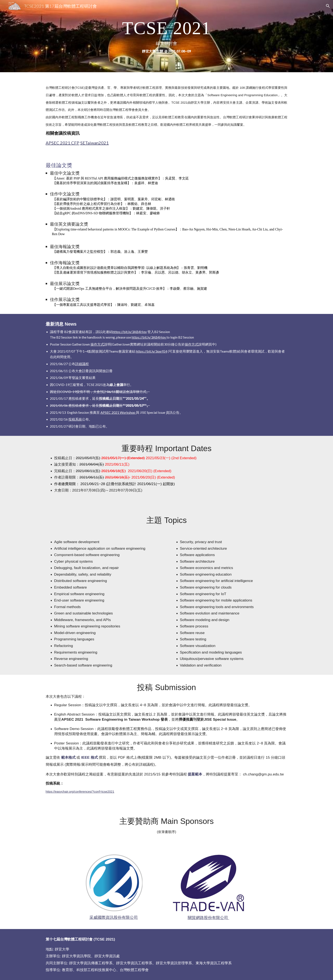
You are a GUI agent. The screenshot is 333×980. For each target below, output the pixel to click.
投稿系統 (75, 419)
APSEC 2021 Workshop (118, 412)
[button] (328, 6)
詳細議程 (82, 364)
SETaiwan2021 (95, 143)
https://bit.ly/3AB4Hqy (130, 332)
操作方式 (97, 344)
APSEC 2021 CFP (63, 143)
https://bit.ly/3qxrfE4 (152, 351)
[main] (166, 36)
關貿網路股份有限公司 (208, 918)
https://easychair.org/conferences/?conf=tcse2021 (80, 792)
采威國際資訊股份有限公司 (114, 917)
